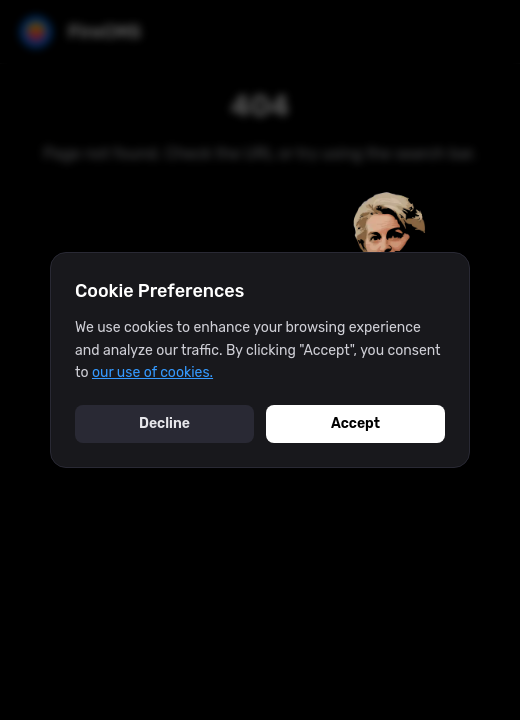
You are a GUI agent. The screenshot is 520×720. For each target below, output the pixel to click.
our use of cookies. (152, 372)
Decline (164, 423)
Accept (355, 423)
